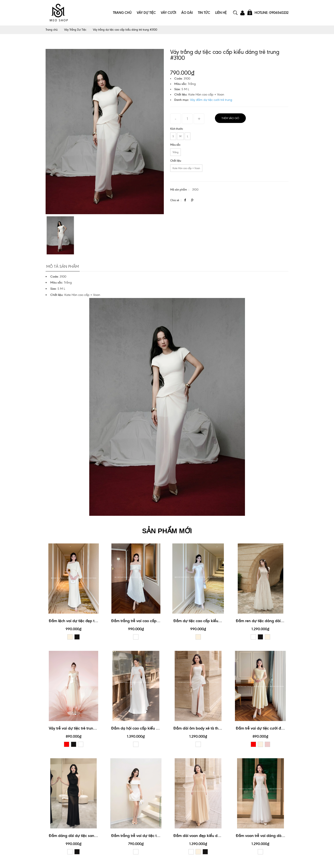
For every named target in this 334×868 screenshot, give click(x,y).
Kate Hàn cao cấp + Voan (186, 168)
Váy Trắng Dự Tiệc (76, 30)
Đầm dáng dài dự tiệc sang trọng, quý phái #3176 (92, 835)
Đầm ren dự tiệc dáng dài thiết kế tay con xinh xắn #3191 (285, 620)
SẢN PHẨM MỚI (167, 530)
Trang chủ (52, 30)
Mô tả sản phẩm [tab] (62, 266)
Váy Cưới (168, 13)
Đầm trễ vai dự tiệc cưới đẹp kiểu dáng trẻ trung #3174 (283, 727)
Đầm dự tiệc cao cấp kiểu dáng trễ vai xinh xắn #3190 (220, 620)
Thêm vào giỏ (230, 118)
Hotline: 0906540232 (271, 13)
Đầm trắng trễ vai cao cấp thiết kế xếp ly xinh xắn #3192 (160, 620)
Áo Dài (187, 13)
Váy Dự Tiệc (146, 13)
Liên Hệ (221, 13)
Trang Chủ (122, 13)
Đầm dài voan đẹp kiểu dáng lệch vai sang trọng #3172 (221, 835)
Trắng (176, 152)
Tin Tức (204, 13)
